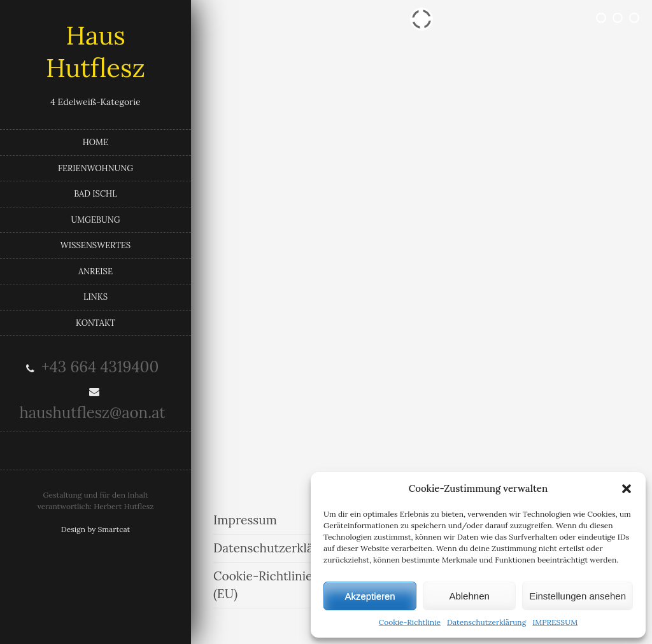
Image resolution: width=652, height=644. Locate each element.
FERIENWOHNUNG (96, 168)
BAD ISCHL (95, 194)
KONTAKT (96, 323)
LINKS (96, 297)
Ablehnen (469, 596)
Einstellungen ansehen (578, 596)
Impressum (245, 520)
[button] (627, 489)
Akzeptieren (370, 596)
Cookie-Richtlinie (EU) (263, 585)
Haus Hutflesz (96, 52)
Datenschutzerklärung (486, 622)
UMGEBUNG (95, 220)
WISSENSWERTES (96, 245)
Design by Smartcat (96, 529)
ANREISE (96, 271)
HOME (96, 142)
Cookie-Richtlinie (410, 622)
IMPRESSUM (555, 622)
